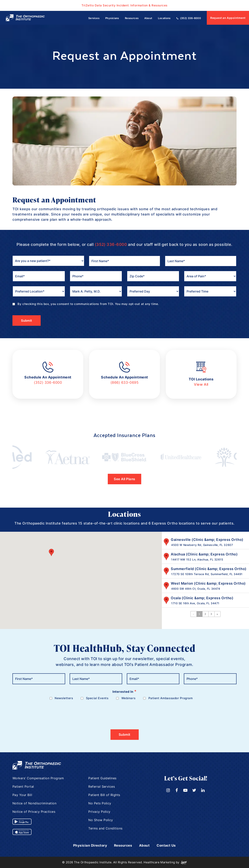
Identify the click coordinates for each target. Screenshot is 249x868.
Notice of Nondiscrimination (35, 803)
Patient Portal (23, 787)
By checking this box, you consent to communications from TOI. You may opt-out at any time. (88, 304)
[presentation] (42, 712)
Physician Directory (89, 845)
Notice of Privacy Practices (34, 812)
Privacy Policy (100, 812)
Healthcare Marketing (159, 862)
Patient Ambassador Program (171, 698)
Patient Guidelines (103, 778)
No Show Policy (101, 820)
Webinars (128, 698)
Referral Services (102, 787)
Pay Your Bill (22, 795)
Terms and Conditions (106, 828)
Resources (123, 845)
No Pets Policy (100, 803)
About (145, 845)
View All (201, 384)
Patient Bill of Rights (104, 795)
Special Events (97, 698)
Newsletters (64, 698)
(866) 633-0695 (125, 382)
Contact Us (168, 845)
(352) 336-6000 (111, 244)
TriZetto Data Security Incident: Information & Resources (124, 5)
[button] (51, 552)
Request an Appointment (228, 18)
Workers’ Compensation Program (38, 778)
